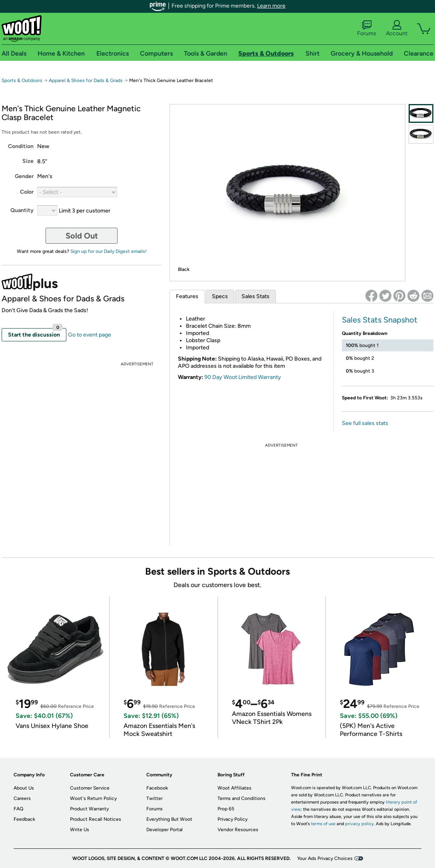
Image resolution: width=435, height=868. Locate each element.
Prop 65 (226, 809)
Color (27, 192)
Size (28, 161)
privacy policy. (360, 824)
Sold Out (82, 236)
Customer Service (90, 788)
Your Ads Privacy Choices (325, 858)
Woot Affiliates (234, 788)
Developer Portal (165, 830)
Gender (24, 176)
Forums (367, 28)
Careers (22, 798)
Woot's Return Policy (93, 798)
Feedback (24, 819)
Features (187, 296)
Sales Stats (255, 296)
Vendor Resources (238, 830)
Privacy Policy (232, 819)
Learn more (271, 6)
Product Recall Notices (96, 819)
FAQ (18, 809)
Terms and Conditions (241, 798)
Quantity (22, 210)
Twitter (155, 798)
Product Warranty (89, 809)
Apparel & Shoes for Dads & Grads (86, 80)
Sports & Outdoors (22, 80)
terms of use (323, 824)
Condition (21, 146)
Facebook (157, 788)
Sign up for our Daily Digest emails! (109, 251)
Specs (220, 296)
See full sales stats (365, 423)
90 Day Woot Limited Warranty (243, 377)
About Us (24, 788)
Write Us (80, 830)
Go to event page (90, 335)
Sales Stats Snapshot (380, 320)
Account (397, 28)
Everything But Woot (169, 819)
